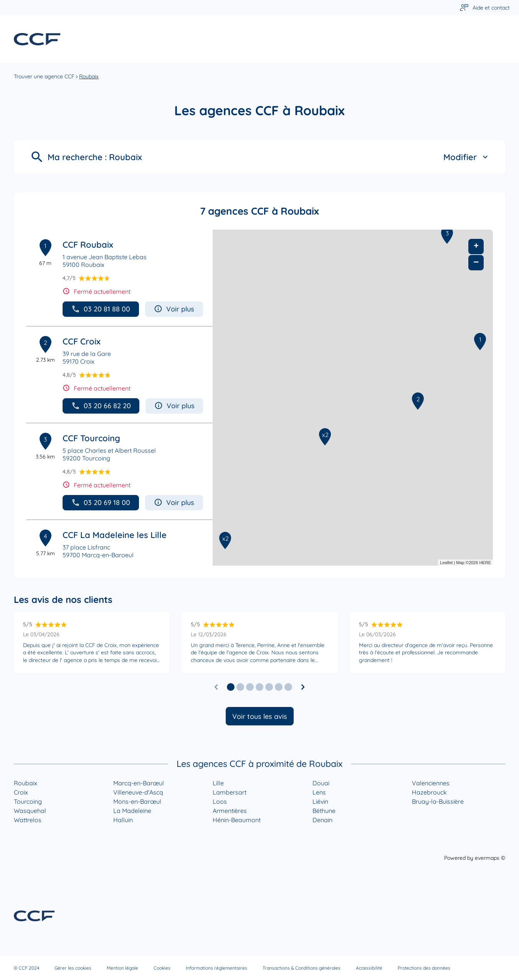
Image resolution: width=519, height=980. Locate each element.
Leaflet (446, 563)
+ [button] (476, 247)
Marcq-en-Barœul (139, 783)
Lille (218, 783)
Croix (21, 792)
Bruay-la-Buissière (438, 801)
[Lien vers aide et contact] (485, 8)
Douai (321, 783)
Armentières (230, 811)
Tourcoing (28, 801)
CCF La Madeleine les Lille (115, 535)
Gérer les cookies (73, 968)
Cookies (162, 968)
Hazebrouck (429, 792)
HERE (485, 563)
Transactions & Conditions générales (302, 968)
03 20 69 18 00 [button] (101, 502)
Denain (322, 820)
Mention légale (122, 968)
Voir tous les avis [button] (260, 716)
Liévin (320, 801)
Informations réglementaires (217, 968)
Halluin (123, 820)
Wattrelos (28, 820)
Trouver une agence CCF (44, 76)
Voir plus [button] (174, 309)
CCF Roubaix (88, 245)
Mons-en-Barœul (137, 801)
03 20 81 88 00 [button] (101, 309)
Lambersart (230, 792)
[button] (231, 687)
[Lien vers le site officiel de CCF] (37, 39)
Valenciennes (431, 783)
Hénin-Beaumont (237, 820)
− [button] (476, 262)
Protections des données (424, 968)
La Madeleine (132, 811)
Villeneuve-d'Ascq (138, 792)
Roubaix (89, 76)
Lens (319, 792)
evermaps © (490, 858)
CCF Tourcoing (91, 438)
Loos (220, 801)
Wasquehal (30, 811)
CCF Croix (82, 341)
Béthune (324, 811)
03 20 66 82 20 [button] (101, 406)
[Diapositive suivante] (303, 687)
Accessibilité (369, 968)
